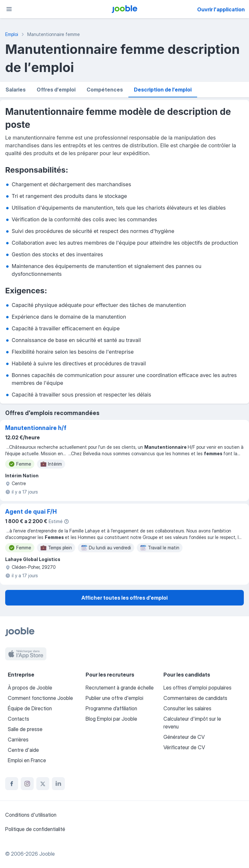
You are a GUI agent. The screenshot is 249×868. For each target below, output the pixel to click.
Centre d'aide (23, 750)
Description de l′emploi (163, 90)
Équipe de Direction (30, 708)
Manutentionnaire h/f (36, 428)
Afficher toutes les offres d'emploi (124, 598)
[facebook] (12, 784)
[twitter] (43, 784)
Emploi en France (27, 760)
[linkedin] (58, 784)
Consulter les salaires (187, 708)
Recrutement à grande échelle (120, 688)
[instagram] (27, 784)
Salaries (16, 90)
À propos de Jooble (30, 688)
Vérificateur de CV (184, 747)
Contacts (18, 719)
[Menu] (9, 9)
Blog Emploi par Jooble (111, 719)
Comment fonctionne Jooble (40, 698)
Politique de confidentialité (35, 829)
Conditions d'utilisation (31, 815)
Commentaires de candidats (195, 698)
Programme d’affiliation (111, 708)
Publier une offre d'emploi (114, 698)
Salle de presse (25, 729)
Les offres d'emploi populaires (197, 688)
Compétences (105, 90)
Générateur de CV (184, 737)
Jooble (47, 854)
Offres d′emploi (56, 90)
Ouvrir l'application (221, 9)
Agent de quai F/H (31, 512)
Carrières (18, 740)
